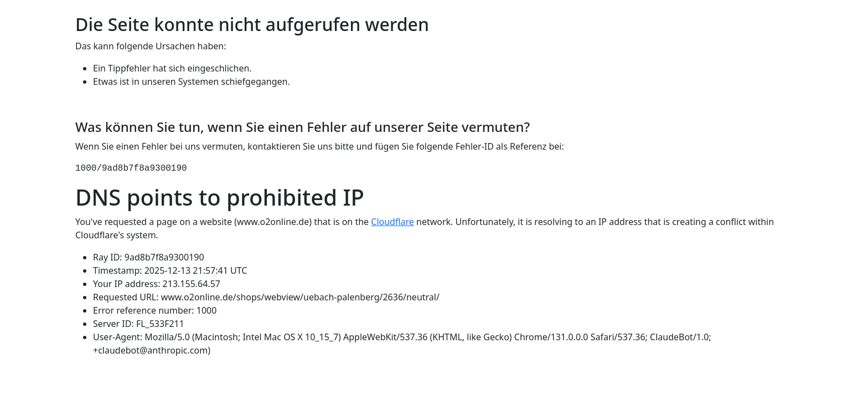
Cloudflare (392, 222)
